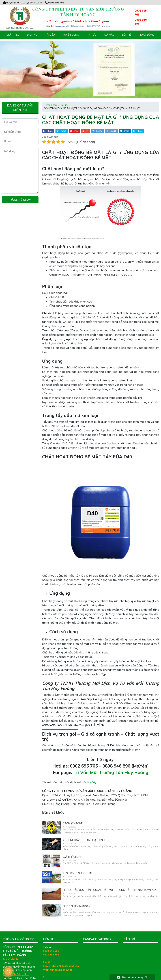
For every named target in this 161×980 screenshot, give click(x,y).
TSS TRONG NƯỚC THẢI (77, 865)
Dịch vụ (32, 35)
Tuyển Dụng (71, 35)
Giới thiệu (13, 35)
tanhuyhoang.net (61, 962)
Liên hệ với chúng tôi (132, 977)
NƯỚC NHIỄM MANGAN (77, 898)
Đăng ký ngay (20, 192)
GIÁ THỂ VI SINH (73, 849)
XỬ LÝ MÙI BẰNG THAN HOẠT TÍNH (84, 832)
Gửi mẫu (109, 35)
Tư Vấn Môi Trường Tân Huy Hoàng (111, 765)
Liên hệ (127, 35)
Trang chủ (51, 97)
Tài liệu (50, 35)
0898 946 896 (51, 943)
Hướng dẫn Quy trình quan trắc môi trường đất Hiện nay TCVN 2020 (110, 882)
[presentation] (5, 66)
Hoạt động (147, 35)
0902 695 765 (55, 3)
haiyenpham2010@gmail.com (22, 3)
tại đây (92, 774)
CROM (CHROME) (73, 816)
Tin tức (91, 35)
